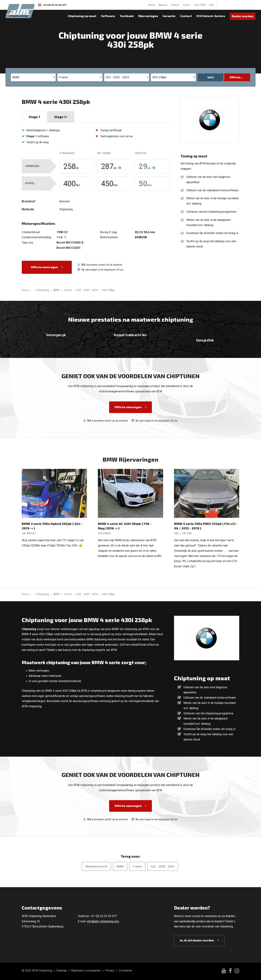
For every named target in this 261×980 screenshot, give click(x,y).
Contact (186, 16)
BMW (120, 866)
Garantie (169, 16)
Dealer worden (243, 16)
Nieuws (163, 5)
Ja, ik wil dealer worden (197, 940)
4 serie (137, 866)
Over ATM (200, 5)
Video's (175, 5)
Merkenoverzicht (96, 866)
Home (152, 5)
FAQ (211, 5)
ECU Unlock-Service (211, 16)
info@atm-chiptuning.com (103, 921)
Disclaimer (126, 970)
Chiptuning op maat (82, 16)
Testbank (127, 16)
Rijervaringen (148, 16)
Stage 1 (34, 117)
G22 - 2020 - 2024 (163, 866)
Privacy (110, 970)
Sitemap (62, 970)
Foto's (187, 5)
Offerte (235, 77)
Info (211, 77)
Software (108, 16)
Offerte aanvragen (44, 267)
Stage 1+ (61, 117)
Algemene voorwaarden (86, 970)
